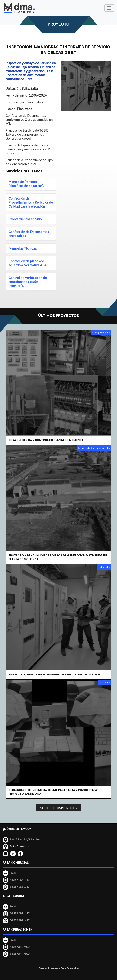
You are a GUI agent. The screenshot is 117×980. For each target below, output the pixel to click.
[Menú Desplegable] (109, 8)
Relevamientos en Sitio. (25, 219)
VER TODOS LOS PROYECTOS (58, 808)
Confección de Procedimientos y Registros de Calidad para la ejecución (31, 202)
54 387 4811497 (20, 920)
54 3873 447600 (20, 954)
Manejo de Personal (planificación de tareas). (26, 184)
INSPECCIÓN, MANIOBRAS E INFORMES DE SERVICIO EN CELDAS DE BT (59, 50)
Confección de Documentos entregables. (29, 234)
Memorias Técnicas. (23, 248)
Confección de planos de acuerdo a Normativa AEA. (28, 263)
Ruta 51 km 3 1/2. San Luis (25, 839)
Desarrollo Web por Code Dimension (59, 968)
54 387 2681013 (20, 887)
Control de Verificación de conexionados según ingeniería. (28, 282)
